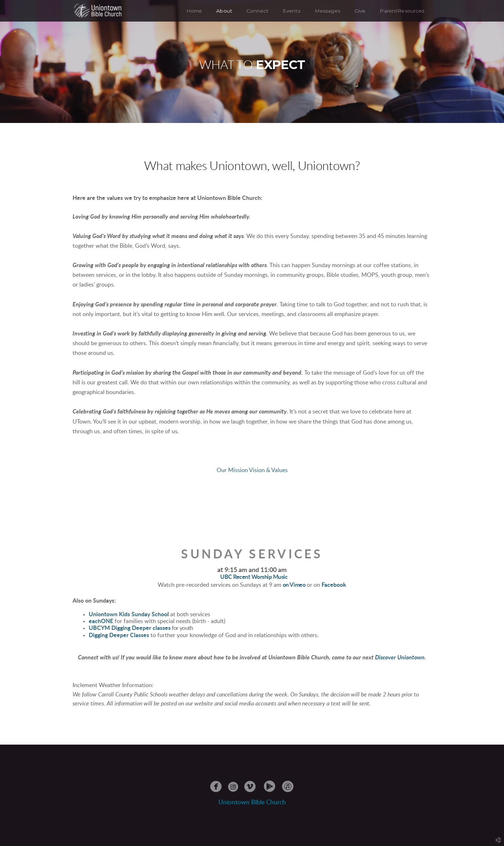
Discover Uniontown (400, 658)
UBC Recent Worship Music (254, 577)
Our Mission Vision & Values (252, 470)
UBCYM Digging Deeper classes (130, 628)
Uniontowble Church (252, 802)
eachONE (101, 621)
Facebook (334, 585)
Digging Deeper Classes (119, 635)
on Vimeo (294, 585)
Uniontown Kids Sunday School (129, 614)
